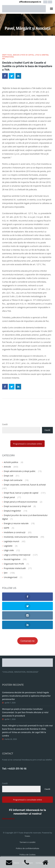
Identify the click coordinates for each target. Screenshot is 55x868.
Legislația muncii (11, 541)
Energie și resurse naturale (16, 523)
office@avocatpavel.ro (30, 2)
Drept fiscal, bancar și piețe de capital (18, 55)
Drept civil (8, 476)
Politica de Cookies (27, 855)
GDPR (6, 528)
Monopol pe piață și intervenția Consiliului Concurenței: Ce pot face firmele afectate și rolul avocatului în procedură (25, 712)
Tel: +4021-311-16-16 (14, 769)
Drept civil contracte (13, 480)
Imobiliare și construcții (15, 532)
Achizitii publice (11, 462)
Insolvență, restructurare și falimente (21, 537)
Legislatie (8, 546)
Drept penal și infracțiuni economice (21, 502)
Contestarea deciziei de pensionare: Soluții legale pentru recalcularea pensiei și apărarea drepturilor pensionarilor (26, 696)
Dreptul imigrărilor (12, 511)
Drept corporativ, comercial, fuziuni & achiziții (25, 485)
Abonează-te (8, 819)
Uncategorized (10, 577)
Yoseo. (27, 836)
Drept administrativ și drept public (20, 471)
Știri (6, 573)
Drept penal (9, 497)
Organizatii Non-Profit (14, 564)
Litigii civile (9, 550)
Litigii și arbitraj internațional (17, 555)
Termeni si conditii (27, 842)
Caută (5, 424)
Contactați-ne (28, 641)
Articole (7, 467)
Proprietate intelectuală (15, 568)
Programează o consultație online (28, 444)
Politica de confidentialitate (27, 848)
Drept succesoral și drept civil (17, 506)
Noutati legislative (12, 559)
